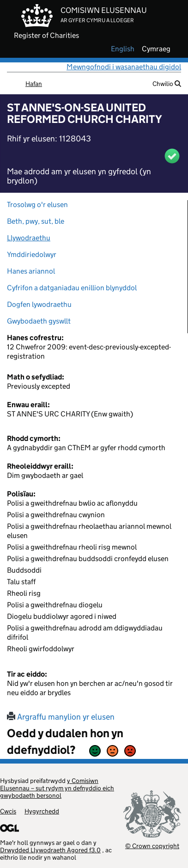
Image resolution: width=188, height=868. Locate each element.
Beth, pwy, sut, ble (36, 221)
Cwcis (8, 811)
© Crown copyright (152, 846)
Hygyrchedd (42, 811)
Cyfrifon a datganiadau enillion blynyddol (72, 288)
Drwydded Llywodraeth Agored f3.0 (50, 850)
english (123, 49)
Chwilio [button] (167, 84)
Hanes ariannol (31, 271)
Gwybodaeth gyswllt (39, 321)
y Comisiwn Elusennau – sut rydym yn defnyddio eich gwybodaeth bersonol (57, 788)
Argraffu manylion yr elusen (61, 717)
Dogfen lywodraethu (39, 304)
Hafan (34, 84)
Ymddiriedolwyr (32, 254)
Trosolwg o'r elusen (37, 205)
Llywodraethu (29, 238)
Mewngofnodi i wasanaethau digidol (124, 67)
